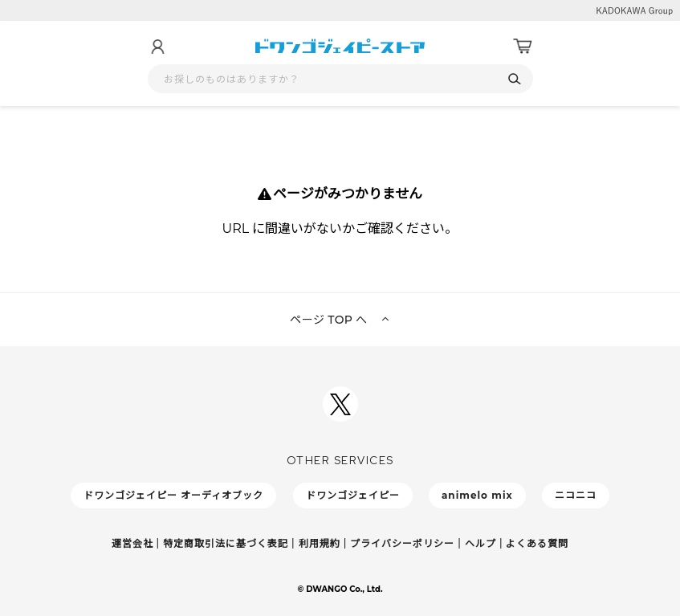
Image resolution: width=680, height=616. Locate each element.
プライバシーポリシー (402, 543)
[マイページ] (157, 47)
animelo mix (477, 495)
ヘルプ (480, 543)
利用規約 (320, 543)
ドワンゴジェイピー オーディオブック (173, 495)
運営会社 (132, 543)
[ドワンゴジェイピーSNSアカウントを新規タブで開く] (340, 404)
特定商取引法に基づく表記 (226, 543)
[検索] (515, 79)
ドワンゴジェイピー (353, 495)
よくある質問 (537, 543)
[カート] (523, 47)
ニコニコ (576, 495)
